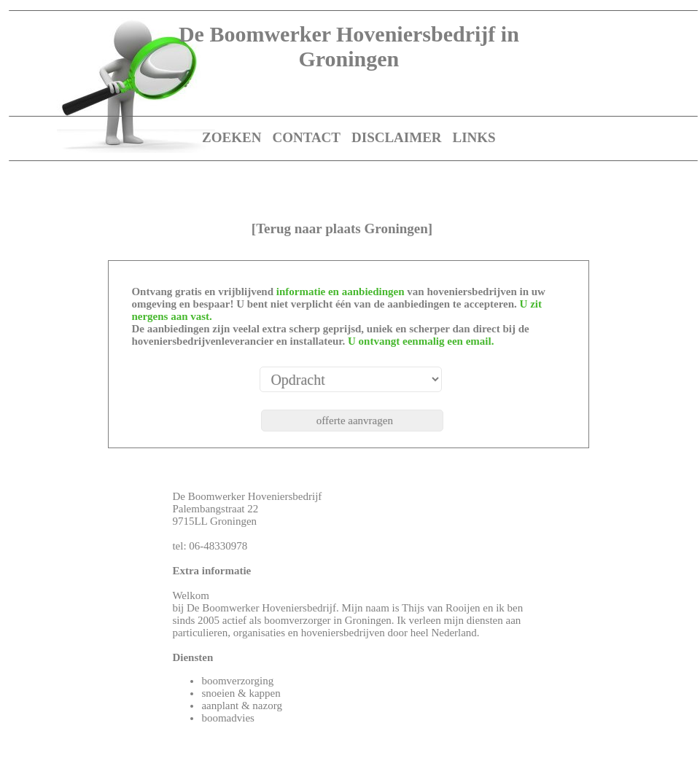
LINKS (474, 137)
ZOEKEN (232, 137)
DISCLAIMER (397, 137)
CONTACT (306, 137)
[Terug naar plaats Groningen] (342, 228)
